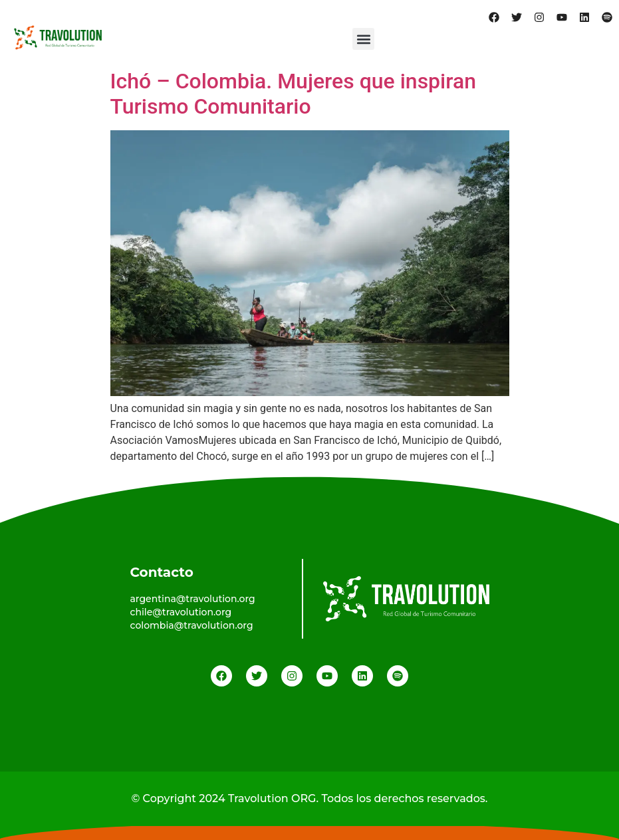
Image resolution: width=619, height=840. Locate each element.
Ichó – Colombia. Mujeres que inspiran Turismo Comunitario (294, 94)
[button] (363, 39)
